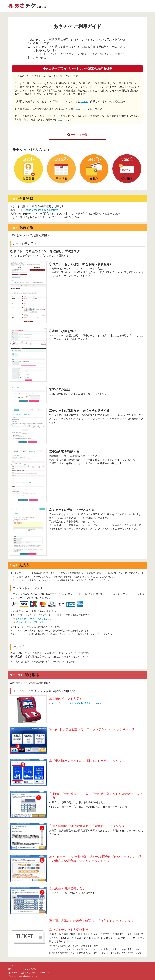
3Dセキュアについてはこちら (30, 622)
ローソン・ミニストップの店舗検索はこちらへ (77, 703)
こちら (84, 101)
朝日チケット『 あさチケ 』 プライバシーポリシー (29, 973)
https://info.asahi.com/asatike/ (42, 210)
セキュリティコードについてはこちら (33, 619)
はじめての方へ (14, 966)
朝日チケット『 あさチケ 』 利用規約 (23, 969)
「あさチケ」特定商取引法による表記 (23, 976)
